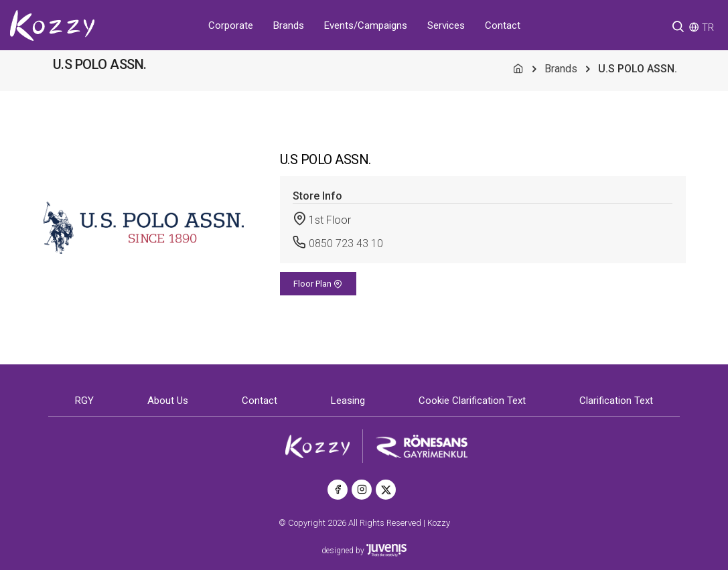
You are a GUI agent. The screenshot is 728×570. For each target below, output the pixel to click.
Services (446, 25)
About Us (168, 401)
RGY (84, 401)
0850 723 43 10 (346, 243)
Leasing (348, 401)
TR (708, 27)
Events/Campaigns (366, 25)
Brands (289, 25)
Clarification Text (616, 401)
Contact (503, 25)
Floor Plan (318, 284)
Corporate (231, 25)
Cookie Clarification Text (472, 401)
